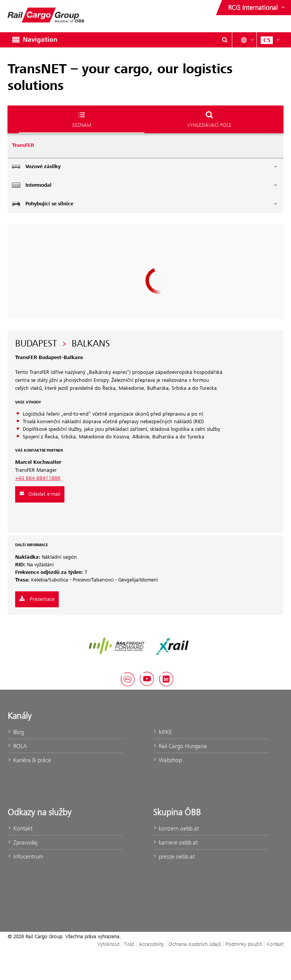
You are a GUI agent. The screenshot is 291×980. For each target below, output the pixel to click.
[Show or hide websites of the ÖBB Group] (257, 8)
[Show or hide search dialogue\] (225, 40)
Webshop (167, 760)
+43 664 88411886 (38, 478)
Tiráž (129, 944)
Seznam (82, 119)
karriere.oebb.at (175, 842)
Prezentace (37, 599)
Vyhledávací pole (209, 119)
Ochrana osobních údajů (195, 944)
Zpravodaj (23, 842)
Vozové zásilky (145, 166)
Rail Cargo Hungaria (180, 746)
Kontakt (20, 828)
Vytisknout (108, 944)
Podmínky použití (244, 944)
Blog (16, 732)
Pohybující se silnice (145, 204)
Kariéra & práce (29, 760)
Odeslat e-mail (40, 494)
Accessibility (151, 944)
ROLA (17, 746)
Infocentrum (26, 856)
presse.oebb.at (174, 856)
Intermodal (145, 185)
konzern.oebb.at (176, 828)
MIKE (162, 732)
